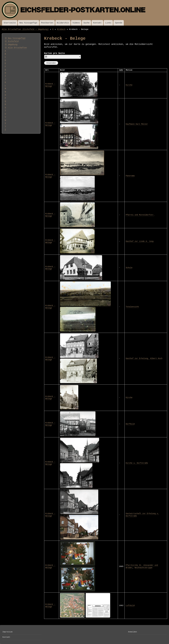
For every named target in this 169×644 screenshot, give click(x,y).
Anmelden (132, 632)
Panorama (130, 176)
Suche (86, 23)
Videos (76, 23)
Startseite (10, 23)
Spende (119, 23)
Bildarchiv (63, 23)
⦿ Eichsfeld (12, 41)
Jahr (121, 70)
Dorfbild (130, 424)
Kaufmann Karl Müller (137, 124)
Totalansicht (132, 307)
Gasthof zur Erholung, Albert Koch (144, 358)
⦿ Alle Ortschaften (16, 48)
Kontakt (97, 23)
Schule (129, 268)
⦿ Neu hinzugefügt (15, 38)
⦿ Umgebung (11, 45)
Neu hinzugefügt (28, 23)
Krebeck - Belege (50, 85)
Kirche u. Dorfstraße (137, 463)
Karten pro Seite (54, 53)
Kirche (129, 85)
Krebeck (61, 29)
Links (108, 23)
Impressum (7, 632)
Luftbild (130, 606)
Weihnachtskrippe (144, 568)
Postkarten (47, 23)
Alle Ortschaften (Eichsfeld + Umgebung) (25, 29)
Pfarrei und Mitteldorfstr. (140, 215)
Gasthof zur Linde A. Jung (140, 241)
